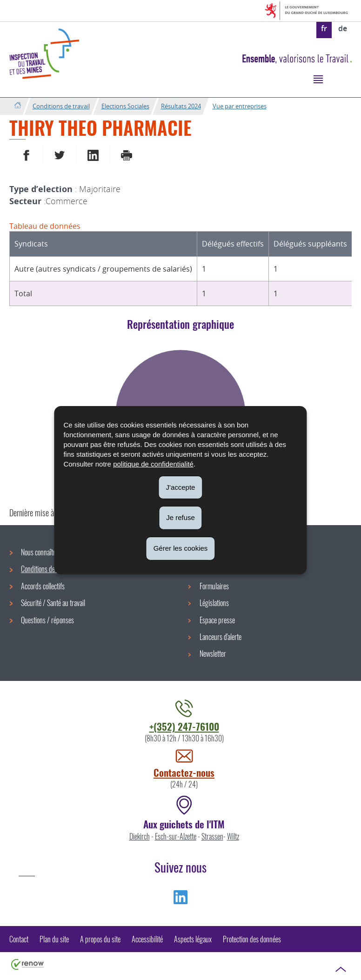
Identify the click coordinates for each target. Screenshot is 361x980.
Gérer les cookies (181, 548)
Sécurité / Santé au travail (53, 603)
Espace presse (217, 620)
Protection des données (252, 939)
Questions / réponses (47, 620)
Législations (214, 603)
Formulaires (214, 586)
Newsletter (213, 653)
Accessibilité (147, 939)
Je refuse (180, 517)
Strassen (212, 836)
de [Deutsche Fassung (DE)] (343, 28)
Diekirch (140, 836)
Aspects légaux (193, 939)
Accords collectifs (43, 586)
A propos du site (100, 939)
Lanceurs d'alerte (221, 637)
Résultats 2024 (181, 106)
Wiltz (233, 836)
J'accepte (181, 487)
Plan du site (54, 939)
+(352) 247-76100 (184, 726)
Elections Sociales (125, 106)
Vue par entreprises (240, 106)
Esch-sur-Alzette (176, 836)
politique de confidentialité (153, 463)
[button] (318, 79)
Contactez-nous (184, 772)
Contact (19, 939)
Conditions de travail (61, 106)
